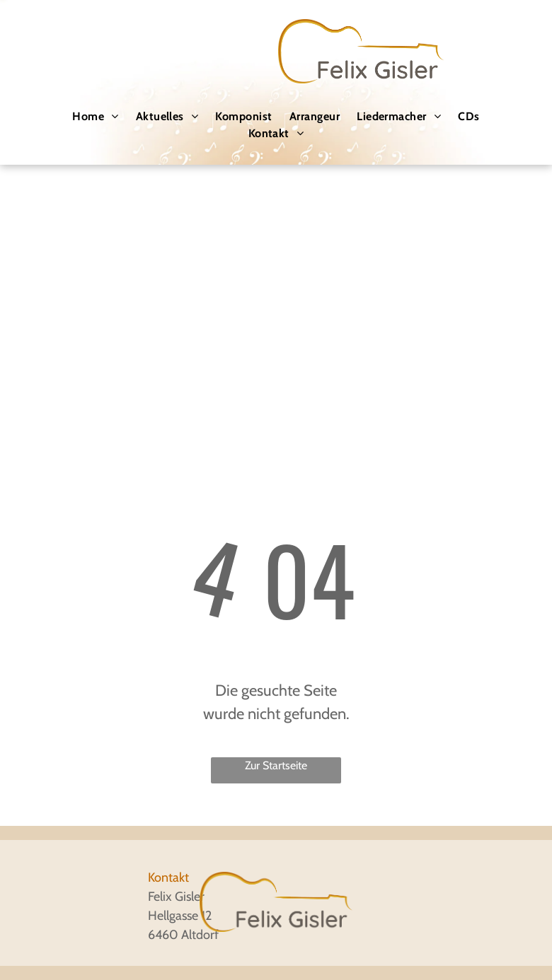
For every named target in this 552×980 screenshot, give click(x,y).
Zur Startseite (276, 765)
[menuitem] (95, 117)
